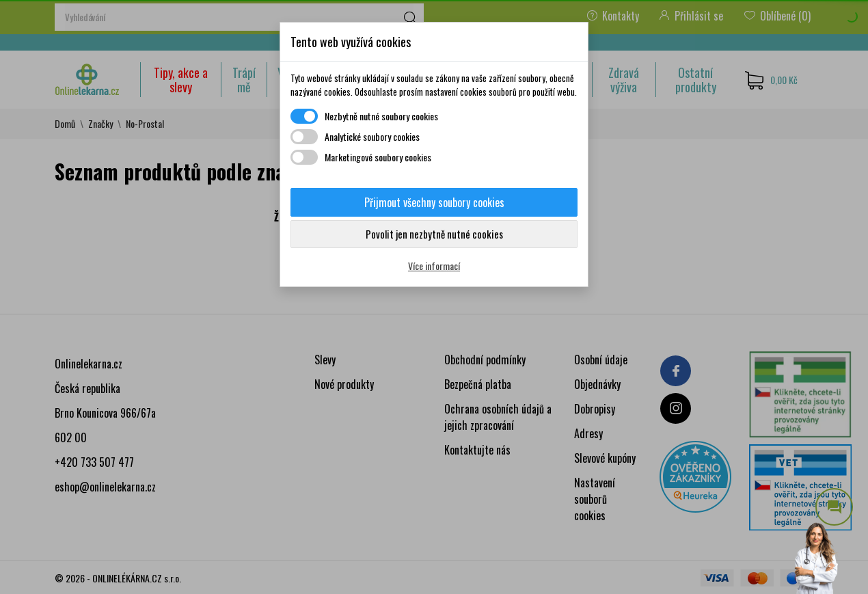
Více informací (434, 266)
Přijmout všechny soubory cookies (434, 202)
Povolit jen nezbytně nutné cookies (434, 234)
